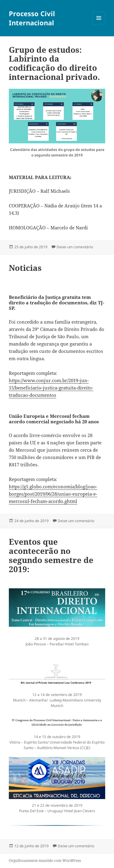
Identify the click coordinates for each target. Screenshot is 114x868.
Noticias (25, 268)
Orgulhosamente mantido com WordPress (45, 861)
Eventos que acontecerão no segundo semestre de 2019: (51, 555)
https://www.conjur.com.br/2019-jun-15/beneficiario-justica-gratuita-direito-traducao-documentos (51, 388)
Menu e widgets (99, 24)
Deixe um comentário (75, 247)
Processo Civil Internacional (32, 18)
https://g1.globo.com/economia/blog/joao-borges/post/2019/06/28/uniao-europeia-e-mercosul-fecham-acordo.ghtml (53, 494)
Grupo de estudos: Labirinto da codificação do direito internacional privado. (54, 63)
